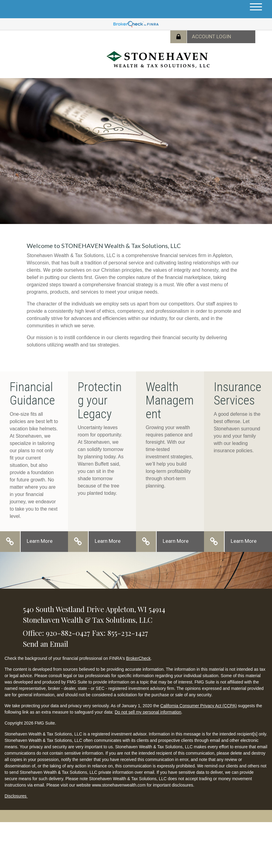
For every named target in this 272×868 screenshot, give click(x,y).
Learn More (40, 541)
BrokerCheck (138, 658)
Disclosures (16, 796)
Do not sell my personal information (148, 712)
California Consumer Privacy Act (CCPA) (199, 706)
